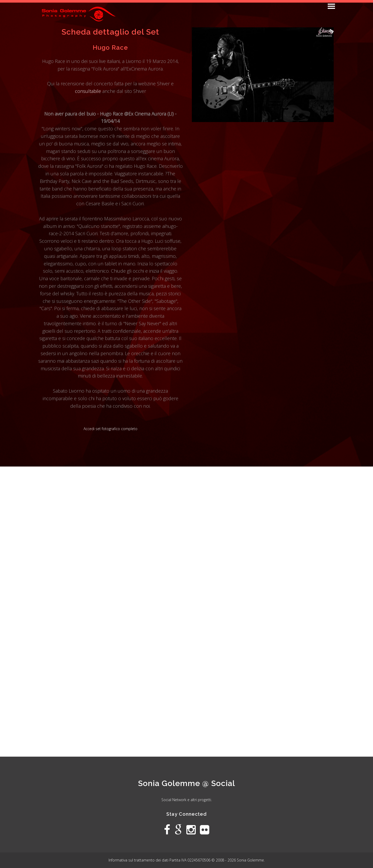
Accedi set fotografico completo (110, 429)
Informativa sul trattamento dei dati (139, 860)
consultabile (88, 91)
